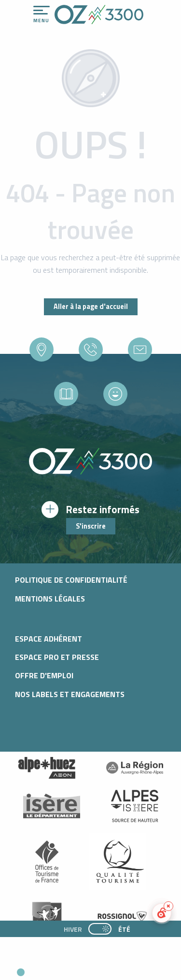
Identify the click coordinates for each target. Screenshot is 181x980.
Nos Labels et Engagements (70, 694)
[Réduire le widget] (168, 906)
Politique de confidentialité (71, 580)
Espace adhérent (49, 639)
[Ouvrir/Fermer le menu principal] (42, 14)
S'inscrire (91, 526)
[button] (90, 968)
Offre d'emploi (44, 675)
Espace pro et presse (57, 657)
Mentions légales (50, 599)
